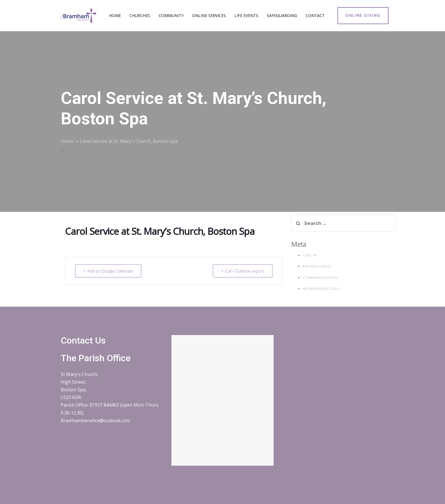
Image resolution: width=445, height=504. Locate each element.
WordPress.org (321, 289)
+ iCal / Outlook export (243, 271)
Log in (310, 255)
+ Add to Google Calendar (108, 271)
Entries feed (317, 266)
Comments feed (320, 278)
